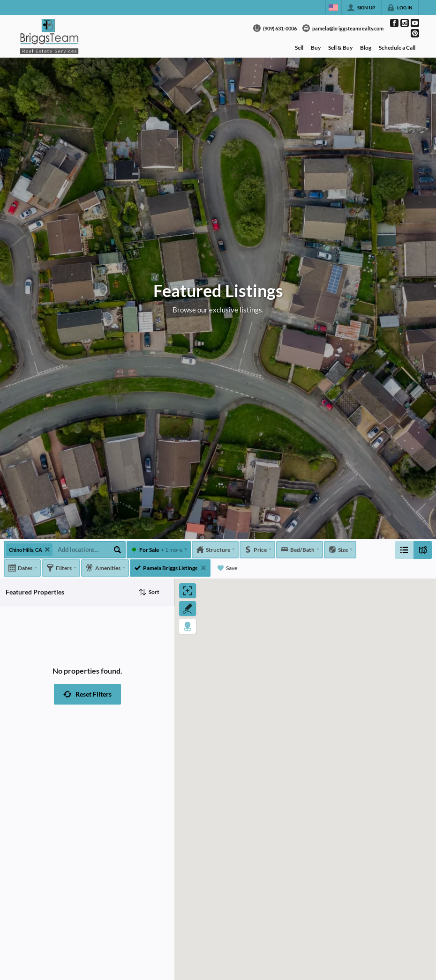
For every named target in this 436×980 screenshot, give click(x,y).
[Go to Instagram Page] (405, 23)
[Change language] (333, 7)
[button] (87, 694)
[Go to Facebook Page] (394, 23)
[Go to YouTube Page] (415, 23)
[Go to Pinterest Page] (415, 33)
